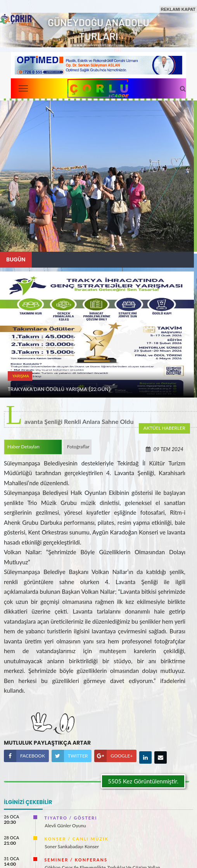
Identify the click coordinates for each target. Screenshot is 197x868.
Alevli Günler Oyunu (65, 824)
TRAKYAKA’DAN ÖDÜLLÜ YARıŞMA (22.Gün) (59, 389)
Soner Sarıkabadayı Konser (72, 845)
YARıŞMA (21, 376)
